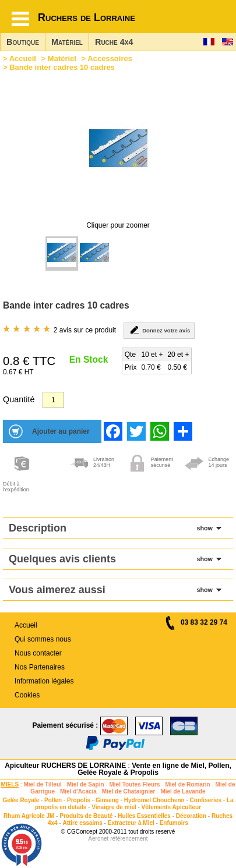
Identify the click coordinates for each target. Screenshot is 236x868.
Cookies (27, 695)
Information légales (44, 681)
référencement (129, 839)
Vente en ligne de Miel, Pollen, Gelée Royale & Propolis (154, 769)
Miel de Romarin (187, 784)
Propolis (79, 800)
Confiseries (206, 800)
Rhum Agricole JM (29, 816)
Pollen (53, 800)
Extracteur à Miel (131, 823)
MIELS (10, 784)
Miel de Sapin (86, 784)
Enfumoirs (174, 823)
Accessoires (110, 59)
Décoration (191, 816)
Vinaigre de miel (114, 807)
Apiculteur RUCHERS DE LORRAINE (65, 766)
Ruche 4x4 (114, 42)
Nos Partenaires (40, 667)
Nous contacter (38, 653)
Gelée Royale (21, 800)
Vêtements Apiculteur (171, 807)
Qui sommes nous (43, 639)
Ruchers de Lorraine (87, 17)
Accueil (23, 59)
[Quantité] (53, 400)
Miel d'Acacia (78, 791)
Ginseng (107, 800)
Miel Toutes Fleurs (134, 784)
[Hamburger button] (20, 19)
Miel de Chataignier (129, 791)
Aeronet (98, 839)
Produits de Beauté (86, 816)
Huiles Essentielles (144, 816)
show (205, 528)
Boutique (23, 42)
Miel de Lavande (183, 791)
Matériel (67, 42)
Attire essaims (82, 823)
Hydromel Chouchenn (154, 800)
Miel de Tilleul (42, 784)
